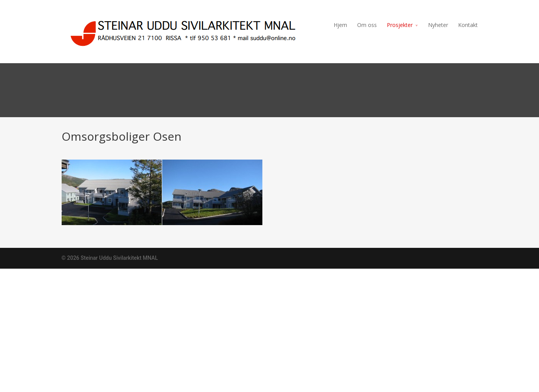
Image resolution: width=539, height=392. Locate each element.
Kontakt (468, 25)
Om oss (367, 25)
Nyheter (438, 25)
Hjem (340, 25)
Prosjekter (400, 25)
